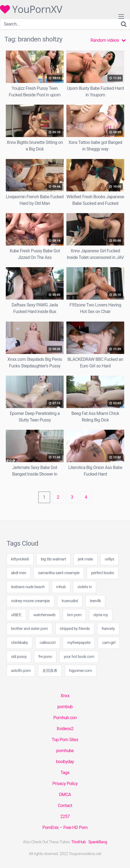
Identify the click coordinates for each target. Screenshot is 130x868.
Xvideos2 (65, 729)
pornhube (65, 751)
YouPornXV (31, 9)
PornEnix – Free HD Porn (65, 827)
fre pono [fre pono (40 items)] (45, 657)
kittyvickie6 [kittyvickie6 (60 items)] (20, 559)
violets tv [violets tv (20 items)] (85, 587)
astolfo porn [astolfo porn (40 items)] (21, 671)
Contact (65, 806)
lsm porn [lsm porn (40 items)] (74, 615)
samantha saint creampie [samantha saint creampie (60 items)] (59, 573)
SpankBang (98, 842)
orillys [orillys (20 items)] (109, 559)
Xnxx (65, 696)
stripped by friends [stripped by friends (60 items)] (75, 629)
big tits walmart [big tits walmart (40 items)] (53, 559)
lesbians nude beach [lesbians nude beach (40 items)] (28, 587)
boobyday (65, 762)
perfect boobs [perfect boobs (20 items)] (102, 573)
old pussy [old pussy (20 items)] (19, 657)
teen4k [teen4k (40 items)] (95, 601)
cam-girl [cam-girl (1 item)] (109, 643)
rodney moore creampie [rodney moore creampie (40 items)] (30, 601)
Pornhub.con (65, 718)
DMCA (65, 795)
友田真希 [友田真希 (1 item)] (50, 671)
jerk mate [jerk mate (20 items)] (86, 559)
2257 (65, 817)
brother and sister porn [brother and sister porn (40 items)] (29, 629)
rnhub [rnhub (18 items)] (61, 587)
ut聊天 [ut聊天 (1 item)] (16, 615)
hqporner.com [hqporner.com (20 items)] (81, 671)
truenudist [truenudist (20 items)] (70, 601)
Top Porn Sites (65, 740)
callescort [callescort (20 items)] (48, 643)
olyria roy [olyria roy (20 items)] (101, 615)
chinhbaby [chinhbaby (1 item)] (19, 643)
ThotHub (78, 842)
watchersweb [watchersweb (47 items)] (44, 615)
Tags (65, 773)
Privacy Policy (65, 784)
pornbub (65, 707)
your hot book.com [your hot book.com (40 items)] (79, 657)
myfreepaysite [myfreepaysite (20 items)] (79, 643)
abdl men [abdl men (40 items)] (19, 573)
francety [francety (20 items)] (108, 629)
